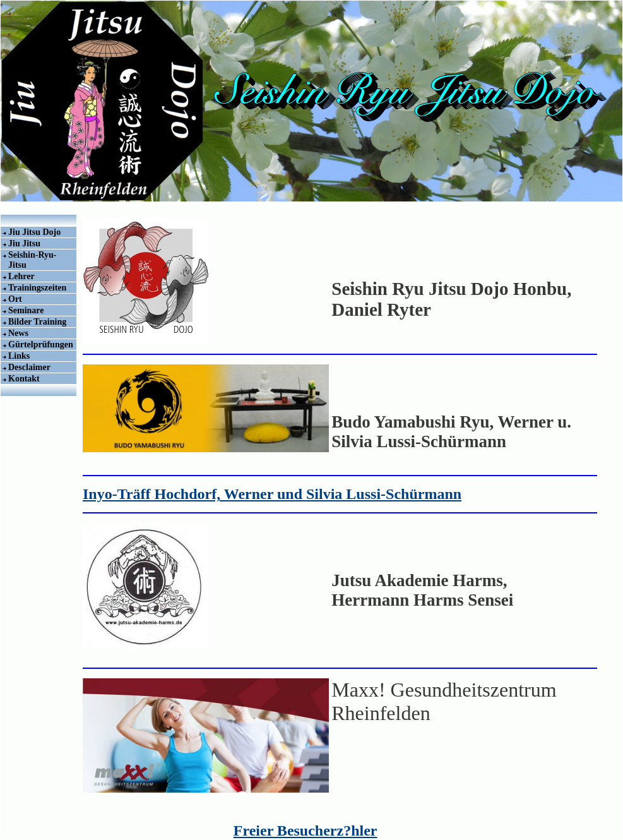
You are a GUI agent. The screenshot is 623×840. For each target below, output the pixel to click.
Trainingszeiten (37, 288)
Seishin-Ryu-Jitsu (33, 260)
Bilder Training (37, 322)
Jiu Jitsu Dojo (34, 232)
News (18, 333)
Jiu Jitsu (24, 243)
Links (19, 356)
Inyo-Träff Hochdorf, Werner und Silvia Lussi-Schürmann (272, 494)
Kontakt (24, 379)
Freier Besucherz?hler (306, 831)
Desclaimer (29, 367)
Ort (15, 299)
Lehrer (21, 276)
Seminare (26, 310)
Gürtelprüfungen (41, 345)
